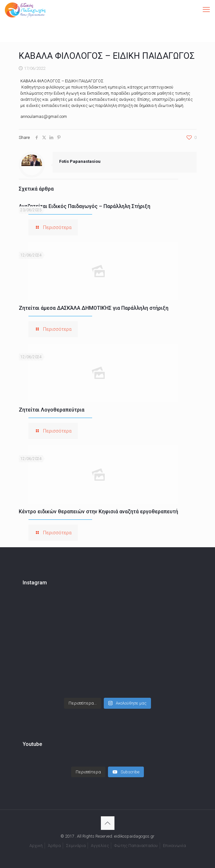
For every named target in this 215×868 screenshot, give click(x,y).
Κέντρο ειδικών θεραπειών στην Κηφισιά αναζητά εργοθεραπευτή (98, 512)
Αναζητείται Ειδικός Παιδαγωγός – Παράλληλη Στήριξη (85, 206)
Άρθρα (54, 846)
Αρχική (36, 846)
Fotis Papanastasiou (80, 161)
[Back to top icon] (108, 823)
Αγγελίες (100, 846)
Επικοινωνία (174, 846)
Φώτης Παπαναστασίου (136, 846)
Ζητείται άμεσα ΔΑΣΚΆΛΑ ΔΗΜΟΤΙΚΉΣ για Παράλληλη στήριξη (94, 308)
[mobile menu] (206, 10)
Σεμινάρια (76, 846)
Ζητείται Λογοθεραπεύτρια (52, 410)
